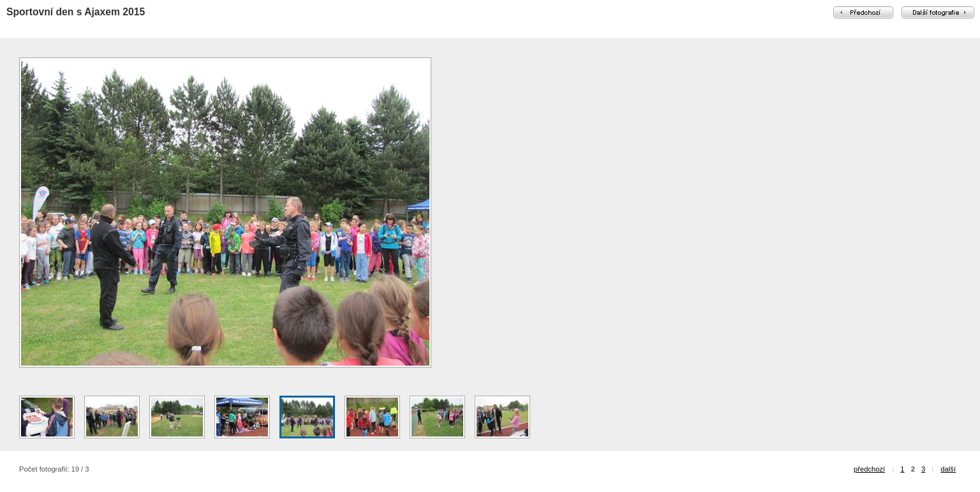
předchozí (869, 469)
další (948, 469)
